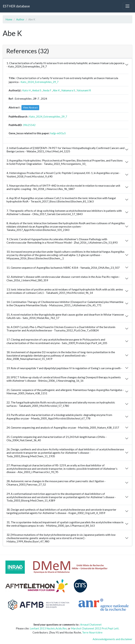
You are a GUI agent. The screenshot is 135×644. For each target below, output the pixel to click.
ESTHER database (16, 6)
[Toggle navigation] (127, 6)
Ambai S (37, 90)
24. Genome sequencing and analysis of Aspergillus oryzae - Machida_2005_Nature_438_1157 (63, 427)
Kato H (26, 90)
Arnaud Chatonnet (91, 624)
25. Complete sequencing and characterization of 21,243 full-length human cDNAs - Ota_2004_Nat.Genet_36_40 (57, 438)
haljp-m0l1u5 (58, 133)
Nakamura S (68, 90)
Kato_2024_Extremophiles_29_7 (40, 82)
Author (20, 19)
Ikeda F (47, 90)
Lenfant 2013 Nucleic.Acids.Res (48, 628)
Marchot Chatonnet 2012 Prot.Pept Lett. (95, 628)
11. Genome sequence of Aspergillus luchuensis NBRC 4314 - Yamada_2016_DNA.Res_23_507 (63, 268)
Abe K (56, 90)
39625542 (29, 125)
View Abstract (30, 108)
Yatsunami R (84, 90)
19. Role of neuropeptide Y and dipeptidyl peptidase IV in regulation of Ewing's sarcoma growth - (64, 368)
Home (9, 19)
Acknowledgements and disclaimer (112, 639)
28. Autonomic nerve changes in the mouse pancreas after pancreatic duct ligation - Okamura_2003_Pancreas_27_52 (56, 483)
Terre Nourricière (92, 632)
